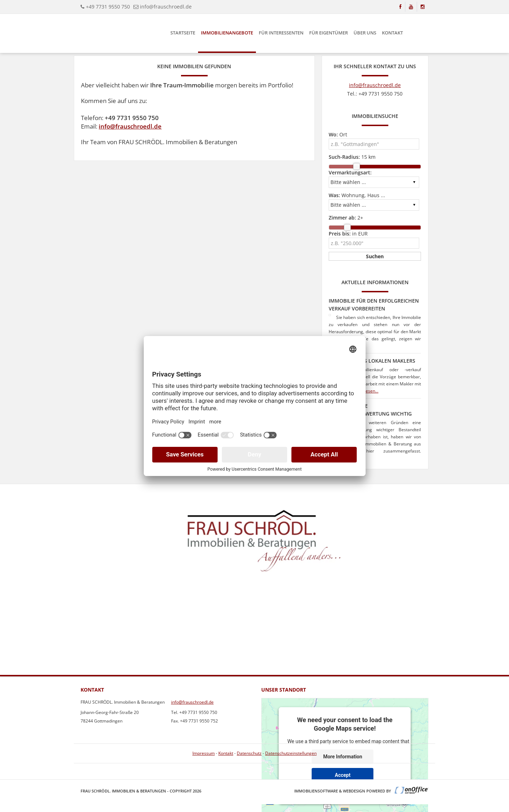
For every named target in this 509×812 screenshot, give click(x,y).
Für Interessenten (281, 33)
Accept (343, 775)
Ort (338, 134)
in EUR (348, 234)
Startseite (183, 33)
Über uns (365, 33)
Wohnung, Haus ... (357, 195)
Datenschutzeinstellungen (291, 753)
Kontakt (392, 33)
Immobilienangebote (227, 33)
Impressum (204, 753)
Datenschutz (249, 753)
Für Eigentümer (329, 33)
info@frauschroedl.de (166, 7)
